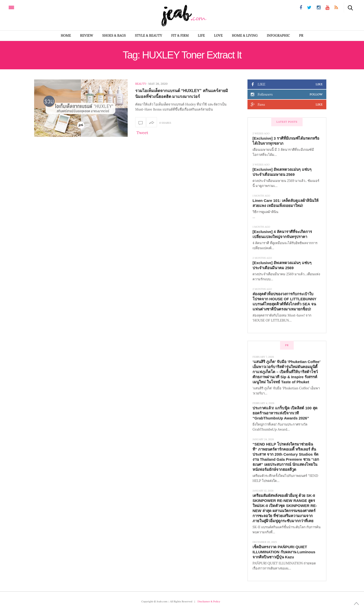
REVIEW (87, 36)
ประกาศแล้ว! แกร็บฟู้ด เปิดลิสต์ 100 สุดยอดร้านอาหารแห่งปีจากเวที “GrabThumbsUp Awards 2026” (285, 413)
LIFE (201, 36)
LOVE (219, 36)
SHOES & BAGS (114, 36)
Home (66, 36)
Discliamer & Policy (209, 601)
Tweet (142, 133)
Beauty (141, 84)
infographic (279, 36)
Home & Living (245, 36)
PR (301, 36)
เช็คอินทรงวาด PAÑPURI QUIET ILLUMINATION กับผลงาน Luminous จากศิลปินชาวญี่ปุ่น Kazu (284, 552)
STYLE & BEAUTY (149, 36)
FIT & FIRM (180, 36)
